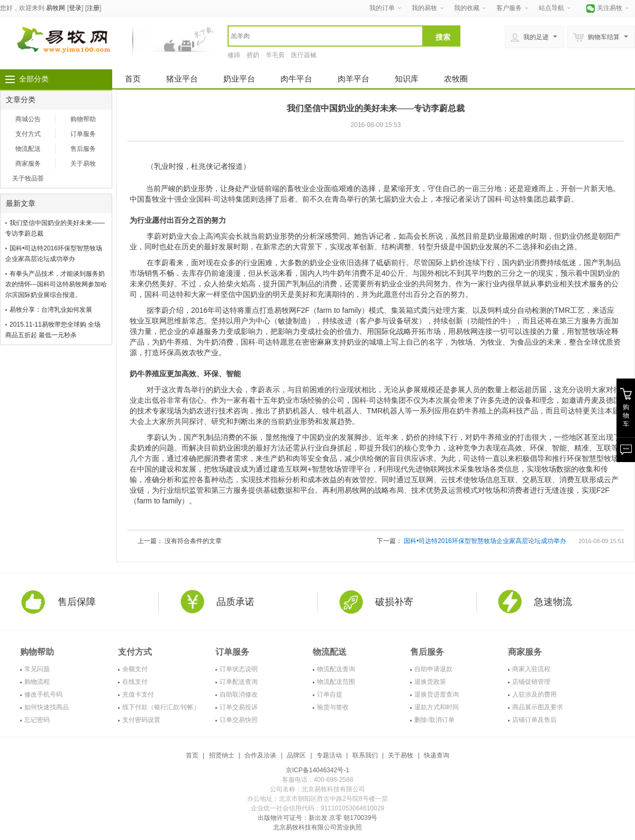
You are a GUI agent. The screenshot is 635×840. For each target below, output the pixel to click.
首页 (133, 79)
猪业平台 (182, 79)
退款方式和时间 (437, 707)
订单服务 (83, 134)
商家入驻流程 (531, 669)
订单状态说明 (239, 669)
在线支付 (135, 682)
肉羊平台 (353, 79)
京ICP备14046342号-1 (317, 770)
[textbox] (325, 36)
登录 (75, 8)
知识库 (407, 79)
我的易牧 (424, 8)
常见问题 (37, 669)
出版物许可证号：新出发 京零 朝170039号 (318, 818)
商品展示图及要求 (538, 707)
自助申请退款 (433, 669)
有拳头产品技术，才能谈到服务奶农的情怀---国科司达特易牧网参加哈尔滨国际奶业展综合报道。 (56, 284)
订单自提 (330, 694)
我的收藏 (467, 8)
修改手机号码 (43, 694)
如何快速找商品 (47, 707)
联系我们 (365, 755)
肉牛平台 (296, 79)
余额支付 (135, 669)
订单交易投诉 (239, 707)
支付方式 (28, 134)
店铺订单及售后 (534, 720)
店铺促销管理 (531, 682)
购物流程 (37, 682)
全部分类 (34, 79)
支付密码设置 (141, 720)
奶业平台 (239, 79)
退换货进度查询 (437, 694)
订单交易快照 (239, 720)
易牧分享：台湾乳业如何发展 (51, 310)
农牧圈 (456, 79)
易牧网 (56, 8)
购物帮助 (83, 119)
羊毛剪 (275, 55)
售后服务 (83, 149)
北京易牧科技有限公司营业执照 (317, 827)
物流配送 (28, 149)
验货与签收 (333, 707)
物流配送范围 (336, 682)
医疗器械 (304, 55)
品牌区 (296, 755)
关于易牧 (83, 164)
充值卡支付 (138, 694)
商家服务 (28, 164)
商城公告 (28, 119)
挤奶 (253, 55)
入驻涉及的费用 (534, 694)
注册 (93, 8)
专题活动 (329, 755)
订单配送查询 (239, 682)
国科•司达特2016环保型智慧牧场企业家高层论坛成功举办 (485, 541)
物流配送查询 (336, 669)
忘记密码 (37, 720)
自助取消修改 (239, 694)
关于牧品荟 (28, 178)
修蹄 (234, 55)
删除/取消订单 (434, 720)
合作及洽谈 (260, 755)
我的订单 (382, 8)
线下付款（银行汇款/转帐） (161, 707)
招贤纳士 (222, 755)
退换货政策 (430, 682)
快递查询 (437, 755)
